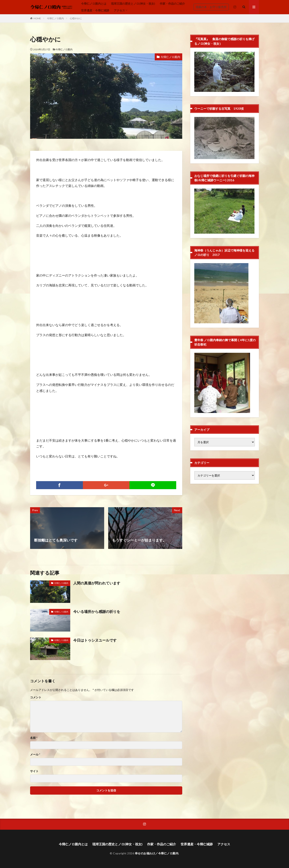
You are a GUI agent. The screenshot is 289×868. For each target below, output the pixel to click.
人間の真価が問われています (97, 583)
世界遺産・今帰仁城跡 (95, 10)
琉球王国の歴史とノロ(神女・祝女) (133, 4)
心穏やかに (76, 18)
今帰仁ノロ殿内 (55, 18)
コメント (36, 697)
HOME (37, 18)
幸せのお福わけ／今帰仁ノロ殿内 (157, 853)
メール (35, 754)
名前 (34, 738)
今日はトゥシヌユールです (95, 640)
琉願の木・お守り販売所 (211, 7)
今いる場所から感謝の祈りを (97, 611)
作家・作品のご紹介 (172, 4)
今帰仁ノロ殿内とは (94, 4)
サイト (34, 771)
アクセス (119, 10)
